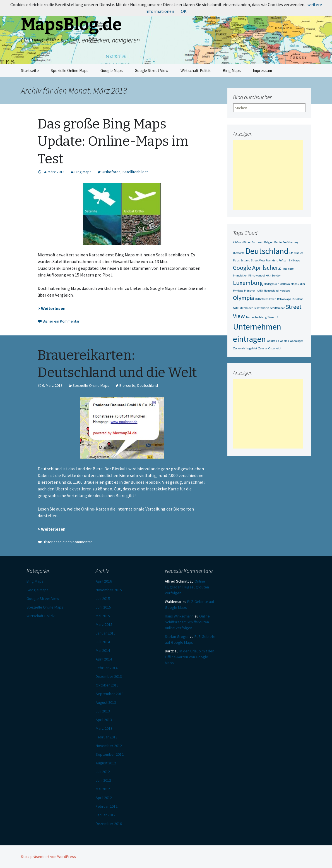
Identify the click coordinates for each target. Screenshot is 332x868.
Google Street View (152, 71)
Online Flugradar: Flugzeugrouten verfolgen (187, 587)
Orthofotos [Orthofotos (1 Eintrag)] (262, 299)
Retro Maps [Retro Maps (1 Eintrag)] (284, 299)
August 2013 (106, 702)
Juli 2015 (103, 598)
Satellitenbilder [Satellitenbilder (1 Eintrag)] (243, 308)
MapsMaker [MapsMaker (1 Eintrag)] (298, 284)
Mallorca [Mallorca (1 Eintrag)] (285, 284)
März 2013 (104, 728)
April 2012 (104, 798)
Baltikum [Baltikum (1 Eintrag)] (258, 242)
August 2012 (106, 763)
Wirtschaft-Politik (196, 71)
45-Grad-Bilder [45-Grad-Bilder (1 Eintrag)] (242, 242)
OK (184, 11)
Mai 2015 (103, 616)
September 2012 (110, 754)
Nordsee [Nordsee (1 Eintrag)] (285, 291)
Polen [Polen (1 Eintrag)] (273, 299)
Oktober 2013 (107, 685)
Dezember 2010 (109, 824)
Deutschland (148, 385)
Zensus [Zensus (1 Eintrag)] (263, 348)
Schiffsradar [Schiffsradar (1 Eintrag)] (277, 308)
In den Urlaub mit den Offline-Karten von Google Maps (190, 657)
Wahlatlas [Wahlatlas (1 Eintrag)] (273, 341)
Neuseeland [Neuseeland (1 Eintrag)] (271, 291)
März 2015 (104, 624)
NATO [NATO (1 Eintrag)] (260, 291)
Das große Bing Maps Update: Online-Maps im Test (113, 141)
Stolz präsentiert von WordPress (48, 857)
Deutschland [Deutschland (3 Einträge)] (267, 251)
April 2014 (104, 659)
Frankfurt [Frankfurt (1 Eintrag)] (272, 260)
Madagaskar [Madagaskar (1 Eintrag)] (271, 284)
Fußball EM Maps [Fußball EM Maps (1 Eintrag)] (289, 260)
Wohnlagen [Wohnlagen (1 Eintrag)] (297, 341)
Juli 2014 (103, 642)
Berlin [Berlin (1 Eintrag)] (278, 242)
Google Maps (112, 71)
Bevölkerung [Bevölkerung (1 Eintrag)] (290, 242)
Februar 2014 (107, 668)
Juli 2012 (103, 772)
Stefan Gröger (177, 636)
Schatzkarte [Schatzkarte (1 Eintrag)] (261, 308)
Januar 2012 (106, 815)
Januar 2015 (106, 633)
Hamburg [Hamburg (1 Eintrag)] (288, 269)
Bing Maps (232, 71)
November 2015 (109, 590)
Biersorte (127, 385)
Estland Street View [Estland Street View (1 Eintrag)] (253, 260)
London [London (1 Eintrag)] (277, 276)
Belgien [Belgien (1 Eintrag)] (269, 242)
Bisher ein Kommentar (61, 321)
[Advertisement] (268, 175)
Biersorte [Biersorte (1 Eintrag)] (239, 253)
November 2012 (109, 746)
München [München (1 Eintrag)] (250, 291)
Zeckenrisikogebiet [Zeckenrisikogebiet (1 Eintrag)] (245, 348)
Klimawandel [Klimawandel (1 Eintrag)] (257, 276)
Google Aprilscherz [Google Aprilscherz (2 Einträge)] (257, 268)
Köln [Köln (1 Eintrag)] (268, 276)
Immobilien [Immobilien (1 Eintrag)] (240, 276)
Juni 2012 (103, 780)
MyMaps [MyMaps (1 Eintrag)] (238, 291)
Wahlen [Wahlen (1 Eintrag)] (284, 341)
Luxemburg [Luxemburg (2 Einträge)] (248, 283)
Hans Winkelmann (179, 616)
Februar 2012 (107, 806)
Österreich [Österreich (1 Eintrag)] (275, 348)
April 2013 (104, 720)
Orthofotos (111, 172)
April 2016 (104, 581)
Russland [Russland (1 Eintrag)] (298, 299)
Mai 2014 (103, 650)
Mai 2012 (103, 789)
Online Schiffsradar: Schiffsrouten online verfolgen (187, 622)
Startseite (30, 71)
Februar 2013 (107, 737)
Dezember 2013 (109, 676)
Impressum (262, 71)
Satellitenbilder (135, 172)
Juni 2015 (103, 607)
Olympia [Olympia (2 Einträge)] (244, 298)
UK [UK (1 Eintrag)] (276, 317)
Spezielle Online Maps (70, 71)
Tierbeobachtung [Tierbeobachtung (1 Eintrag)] (256, 317)
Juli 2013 (103, 711)
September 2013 (110, 694)
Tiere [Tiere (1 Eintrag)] (271, 317)
